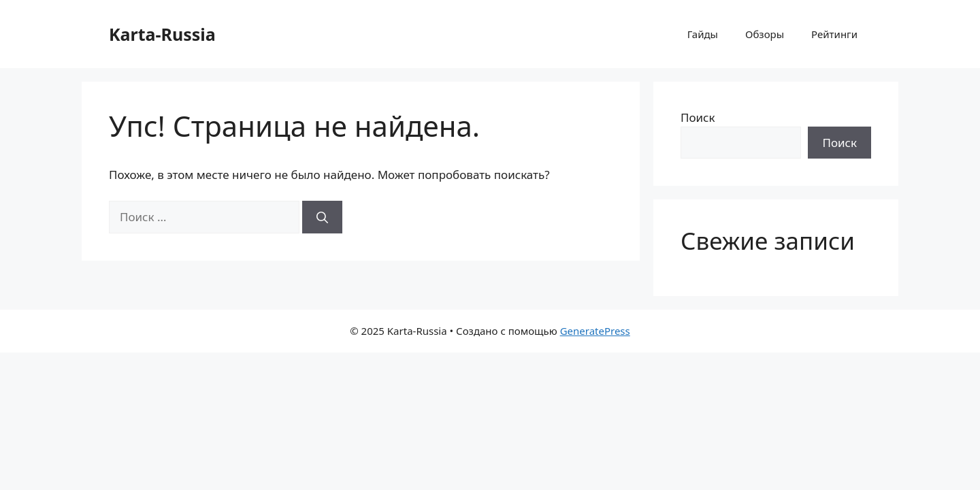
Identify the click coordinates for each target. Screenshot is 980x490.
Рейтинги (834, 34)
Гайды (703, 34)
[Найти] (322, 217)
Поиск (698, 117)
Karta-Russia (162, 34)
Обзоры (765, 34)
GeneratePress (595, 331)
